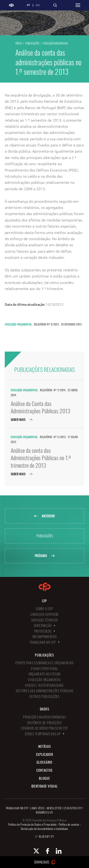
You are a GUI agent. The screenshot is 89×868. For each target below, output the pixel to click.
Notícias (45, 746)
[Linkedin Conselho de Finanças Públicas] (56, 851)
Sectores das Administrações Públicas (44, 691)
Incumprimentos (45, 637)
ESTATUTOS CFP (73, 808)
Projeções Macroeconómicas (44, 717)
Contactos (44, 770)
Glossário (44, 762)
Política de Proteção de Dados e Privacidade (33, 824)
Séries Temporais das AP (43, 734)
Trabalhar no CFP (43, 642)
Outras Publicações (44, 696)
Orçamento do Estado (44, 674)
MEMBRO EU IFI (44, 812)
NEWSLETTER (54, 808)
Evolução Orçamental (56, 43)
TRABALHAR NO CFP (17, 808)
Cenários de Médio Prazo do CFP (45, 728)
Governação (43, 625)
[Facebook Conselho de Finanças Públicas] (45, 851)
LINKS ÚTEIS (37, 808)
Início (19, 43)
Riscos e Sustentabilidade (44, 685)
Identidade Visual (45, 786)
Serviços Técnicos (44, 620)
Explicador (45, 754)
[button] (78, 5)
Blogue (44, 778)
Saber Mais (21, 420)
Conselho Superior (44, 614)
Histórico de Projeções (44, 723)
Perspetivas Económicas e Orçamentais (44, 663)
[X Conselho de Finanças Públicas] (33, 851)
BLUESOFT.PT (47, 836)
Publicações (32, 43)
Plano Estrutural (44, 668)
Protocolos (43, 631)
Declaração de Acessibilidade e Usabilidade (44, 829)
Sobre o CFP (44, 609)
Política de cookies (69, 824)
